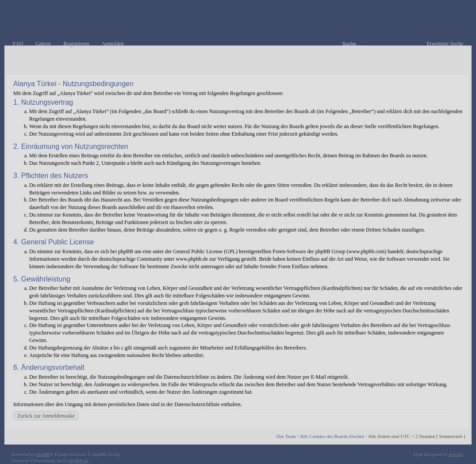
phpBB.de (79, 460)
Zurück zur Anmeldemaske (46, 416)
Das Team (286, 436)
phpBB (43, 454)
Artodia (456, 454)
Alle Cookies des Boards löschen (332, 436)
